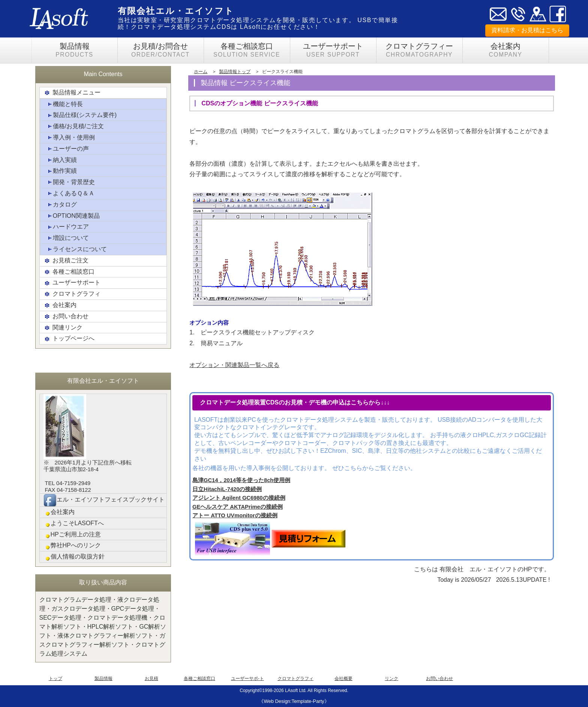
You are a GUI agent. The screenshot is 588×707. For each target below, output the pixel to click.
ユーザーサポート (333, 50)
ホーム (201, 72)
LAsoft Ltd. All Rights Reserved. (317, 691)
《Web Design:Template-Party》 (294, 701)
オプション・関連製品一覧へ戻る (234, 365)
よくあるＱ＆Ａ (69, 194)
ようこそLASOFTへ (74, 524)
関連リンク (63, 328)
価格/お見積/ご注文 (74, 127)
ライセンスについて (75, 249)
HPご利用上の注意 (72, 535)
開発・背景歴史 (69, 182)
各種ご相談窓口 (247, 50)
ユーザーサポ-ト (247, 679)
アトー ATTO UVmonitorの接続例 (235, 515)
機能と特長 (63, 104)
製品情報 (75, 50)
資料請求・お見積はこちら (527, 30)
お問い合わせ (66, 317)
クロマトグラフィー (419, 50)
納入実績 (60, 160)
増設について (66, 238)
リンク (391, 679)
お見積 (151, 679)
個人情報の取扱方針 (74, 557)
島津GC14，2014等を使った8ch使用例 (241, 480)
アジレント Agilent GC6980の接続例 (239, 498)
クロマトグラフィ (72, 294)
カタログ (60, 205)
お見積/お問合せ (161, 50)
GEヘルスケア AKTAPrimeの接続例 (238, 507)
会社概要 (343, 679)
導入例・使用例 (69, 138)
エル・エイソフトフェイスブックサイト (104, 500)
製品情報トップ (235, 72)
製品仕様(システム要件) (80, 116)
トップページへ (69, 339)
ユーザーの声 (66, 149)
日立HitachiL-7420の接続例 (227, 489)
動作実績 (60, 172)
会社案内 (506, 50)
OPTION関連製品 (72, 216)
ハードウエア (66, 227)
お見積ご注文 (66, 261)
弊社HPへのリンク (72, 546)
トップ (55, 679)
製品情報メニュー (72, 93)
